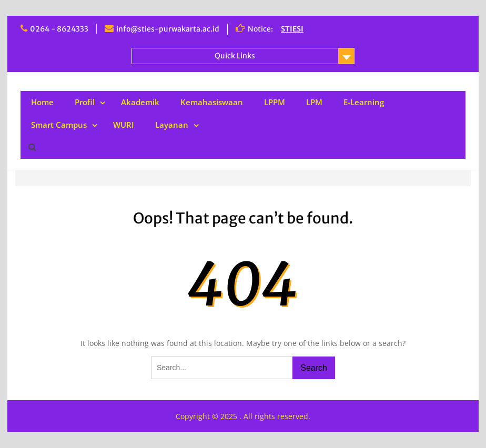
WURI (124, 125)
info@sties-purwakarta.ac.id (168, 29)
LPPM (275, 102)
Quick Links (235, 56)
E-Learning (364, 102)
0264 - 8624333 (59, 29)
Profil (85, 102)
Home (42, 102)
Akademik (140, 102)
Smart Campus (59, 125)
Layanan (172, 125)
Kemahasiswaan (212, 102)
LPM (314, 102)
